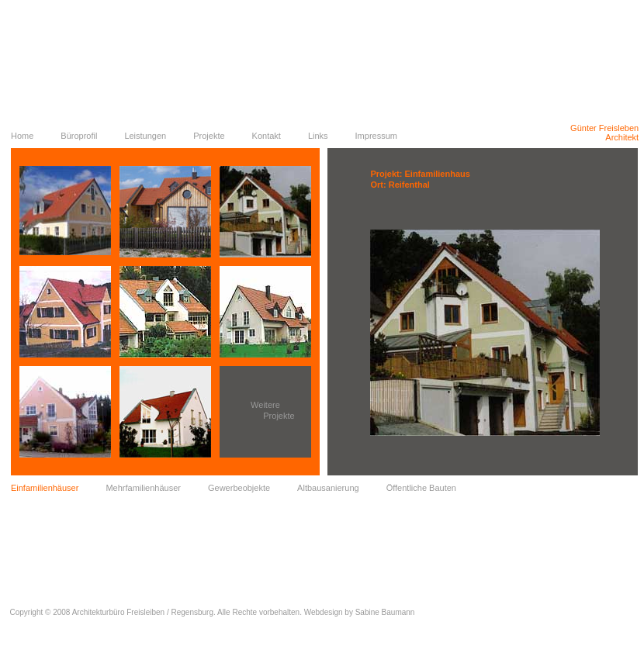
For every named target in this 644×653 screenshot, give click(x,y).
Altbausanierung (328, 488)
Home (22, 136)
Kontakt (267, 136)
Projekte (209, 136)
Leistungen (145, 136)
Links (318, 136)
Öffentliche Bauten (421, 488)
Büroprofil (79, 136)
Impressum (376, 136)
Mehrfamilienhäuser (143, 488)
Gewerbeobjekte (239, 488)
